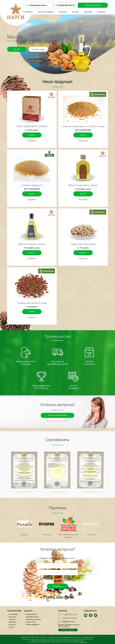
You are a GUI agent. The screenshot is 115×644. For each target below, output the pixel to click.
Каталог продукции (46, 12)
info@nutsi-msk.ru (38, 5)
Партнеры (88, 12)
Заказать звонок (93, 5)
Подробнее (32, 141)
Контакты (101, 12)
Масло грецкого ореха (32, 244)
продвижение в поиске (71, 637)
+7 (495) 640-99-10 (65, 5)
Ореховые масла (32, 617)
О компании (13, 614)
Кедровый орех (32, 614)
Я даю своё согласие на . (56, 579)
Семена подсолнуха (33, 619)
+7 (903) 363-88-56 (69, 618)
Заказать (17, 49)
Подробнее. (83, 642)
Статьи (11, 627)
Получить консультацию (57, 415)
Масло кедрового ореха (83, 185)
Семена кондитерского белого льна (83, 126)
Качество (63, 12)
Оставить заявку (38, 49)
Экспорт (75, 12)
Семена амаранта (32, 185)
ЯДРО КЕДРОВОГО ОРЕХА (32, 126)
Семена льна (31, 622)
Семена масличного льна (32, 303)
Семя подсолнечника (83, 244)
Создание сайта (54, 637)
